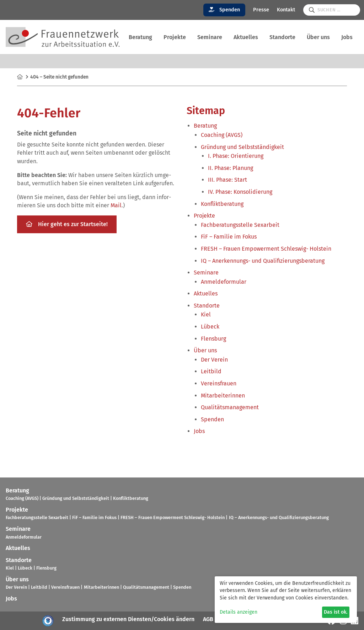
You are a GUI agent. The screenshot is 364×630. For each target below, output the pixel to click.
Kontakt (286, 10)
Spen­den (212, 419)
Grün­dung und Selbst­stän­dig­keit (242, 147)
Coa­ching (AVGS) (222, 135)
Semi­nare (210, 37)
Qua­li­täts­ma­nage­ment (230, 407)
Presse (261, 10)
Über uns (318, 37)
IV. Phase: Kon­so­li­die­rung (240, 192)
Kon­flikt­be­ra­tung (222, 204)
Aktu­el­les (246, 37)
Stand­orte (282, 37)
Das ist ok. (336, 612)
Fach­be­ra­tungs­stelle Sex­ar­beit (240, 225)
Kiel (206, 314)
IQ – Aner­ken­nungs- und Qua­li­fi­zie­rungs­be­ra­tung (263, 261)
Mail (116, 205)
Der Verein (214, 360)
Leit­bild (211, 371)
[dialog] (286, 600)
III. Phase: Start (227, 180)
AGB (208, 619)
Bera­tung (140, 37)
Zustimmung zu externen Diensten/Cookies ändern (128, 619)
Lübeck (210, 327)
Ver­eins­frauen (219, 383)
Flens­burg (213, 339)
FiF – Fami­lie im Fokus (229, 237)
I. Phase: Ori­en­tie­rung (236, 156)
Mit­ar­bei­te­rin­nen (223, 396)
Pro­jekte (175, 37)
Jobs (347, 37)
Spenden (224, 10)
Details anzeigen (239, 612)
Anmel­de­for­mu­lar (224, 282)
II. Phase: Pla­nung (231, 168)
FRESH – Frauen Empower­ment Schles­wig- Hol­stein (266, 249)
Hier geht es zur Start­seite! (67, 224)
